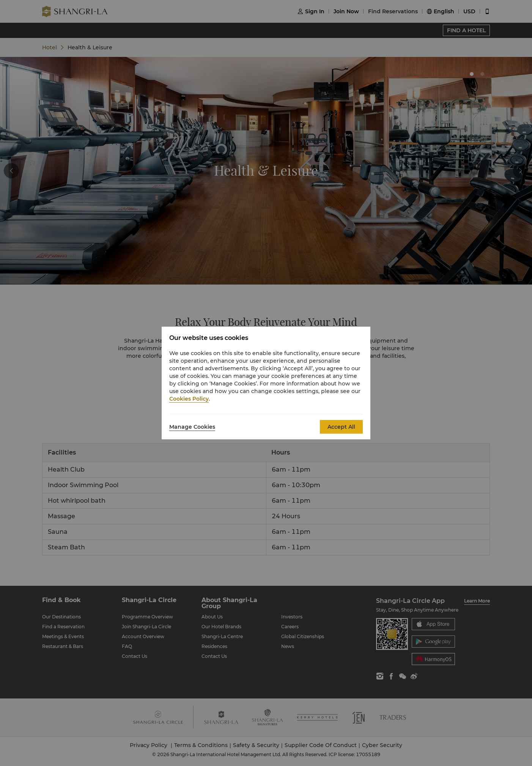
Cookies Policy (189, 399)
